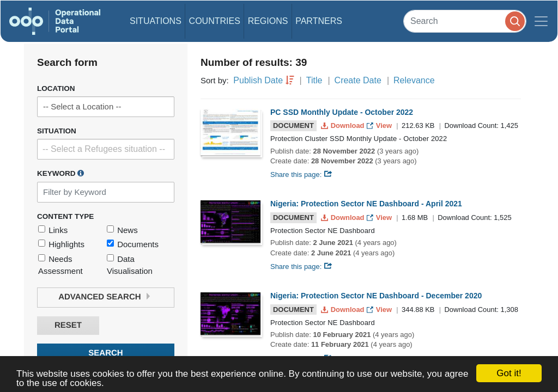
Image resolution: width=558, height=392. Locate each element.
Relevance (414, 80)
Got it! (509, 373)
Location (56, 88)
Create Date (358, 80)
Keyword (60, 173)
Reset (68, 325)
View (380, 125)
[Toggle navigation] (541, 21)
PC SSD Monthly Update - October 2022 (342, 112)
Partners (319, 21)
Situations (156, 21)
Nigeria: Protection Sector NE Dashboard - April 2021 (366, 204)
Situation (57, 131)
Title (314, 80)
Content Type (65, 216)
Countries (215, 21)
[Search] (465, 21)
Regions (268, 21)
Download (344, 125)
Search (105, 353)
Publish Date (258, 80)
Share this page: (301, 174)
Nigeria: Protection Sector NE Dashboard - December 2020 (376, 296)
